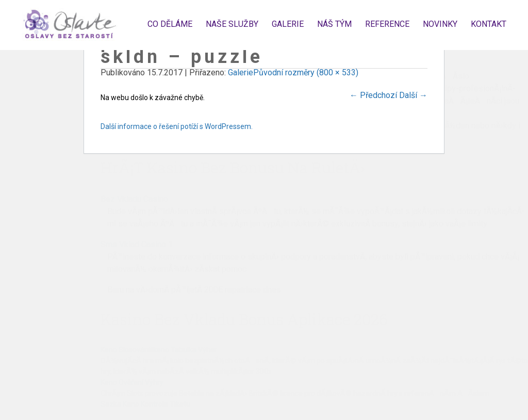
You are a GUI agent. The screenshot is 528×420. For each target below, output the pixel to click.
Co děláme (170, 24)
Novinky (440, 24)
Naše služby (232, 24)
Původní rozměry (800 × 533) (306, 72)
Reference (387, 24)
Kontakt (489, 24)
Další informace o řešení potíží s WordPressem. (177, 126)
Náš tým (334, 24)
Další (413, 95)
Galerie (288, 24)
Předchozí (373, 95)
